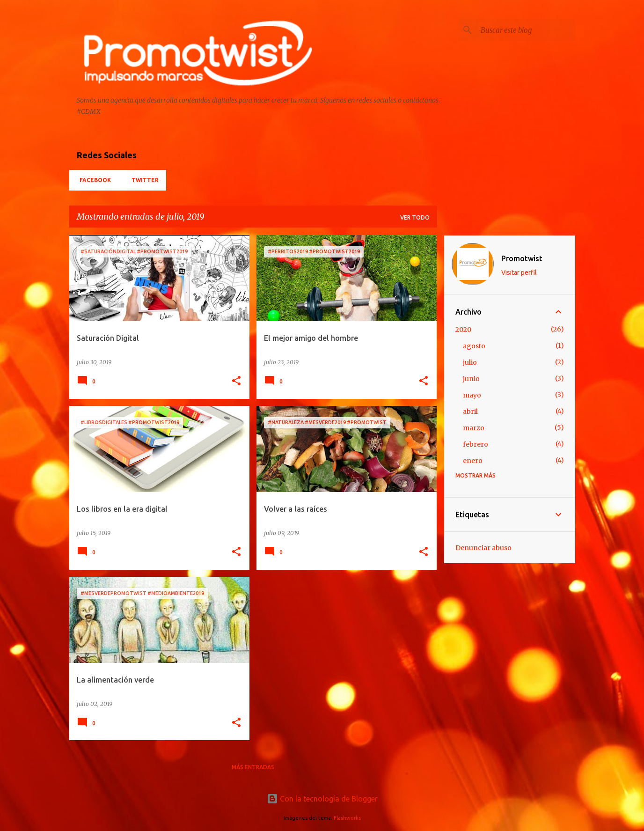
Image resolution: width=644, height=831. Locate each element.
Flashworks (347, 818)
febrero (476, 444)
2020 (463, 330)
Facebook (92, 180)
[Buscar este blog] (526, 30)
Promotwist (522, 258)
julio (470, 362)
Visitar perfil (519, 272)
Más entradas (253, 767)
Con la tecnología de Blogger (322, 799)
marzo (474, 428)
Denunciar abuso (483, 548)
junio (471, 379)
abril (470, 412)
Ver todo (415, 217)
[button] (236, 381)
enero (473, 461)
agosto (474, 346)
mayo (472, 395)
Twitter (142, 180)
